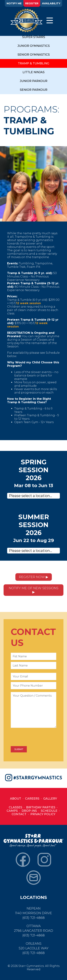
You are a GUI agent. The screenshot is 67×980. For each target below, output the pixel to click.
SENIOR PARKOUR (34, 90)
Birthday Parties (41, 807)
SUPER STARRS (34, 37)
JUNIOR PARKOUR (34, 81)
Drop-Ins (29, 811)
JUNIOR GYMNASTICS (34, 46)
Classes (15, 807)
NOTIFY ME (14, 3)
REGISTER (32, 3)
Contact (19, 814)
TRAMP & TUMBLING (33, 63)
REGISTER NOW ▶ (34, 577)
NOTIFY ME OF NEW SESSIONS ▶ (34, 590)
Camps (12, 811)
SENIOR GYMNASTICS (34, 55)
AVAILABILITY (51, 3)
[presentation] (38, 737)
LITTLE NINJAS (33, 72)
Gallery (50, 799)
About (16, 799)
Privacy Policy (43, 814)
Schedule (49, 811)
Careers (32, 799)
